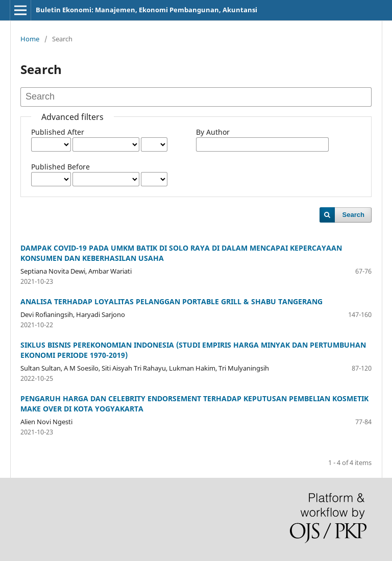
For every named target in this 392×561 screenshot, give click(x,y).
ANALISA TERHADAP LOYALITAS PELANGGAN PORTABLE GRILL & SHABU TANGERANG (171, 301)
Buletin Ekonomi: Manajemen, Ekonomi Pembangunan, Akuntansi (146, 10)
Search (353, 215)
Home (30, 39)
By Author (213, 132)
